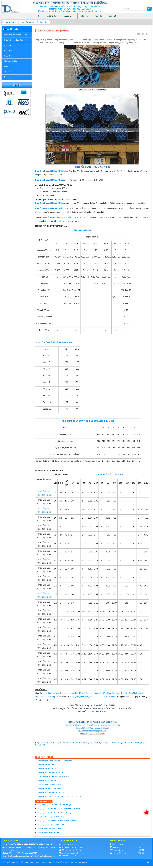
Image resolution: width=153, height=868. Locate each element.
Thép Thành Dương (51, 693)
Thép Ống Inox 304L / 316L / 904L (49, 789)
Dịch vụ (7, 72)
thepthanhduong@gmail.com (19, 856)
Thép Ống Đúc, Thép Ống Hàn (16, 35)
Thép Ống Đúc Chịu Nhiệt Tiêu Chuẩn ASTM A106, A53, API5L (59, 809)
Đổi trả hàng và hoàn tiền (70, 850)
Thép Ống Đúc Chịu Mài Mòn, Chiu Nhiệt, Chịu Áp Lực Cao (57, 813)
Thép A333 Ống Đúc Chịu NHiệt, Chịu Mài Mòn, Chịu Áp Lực (58, 805)
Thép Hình (8, 51)
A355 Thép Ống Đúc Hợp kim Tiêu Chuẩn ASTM (54, 777)
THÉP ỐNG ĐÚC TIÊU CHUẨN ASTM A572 (52, 785)
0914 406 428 (64, 9)
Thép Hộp (8, 56)
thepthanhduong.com (47, 856)
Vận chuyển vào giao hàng (71, 847)
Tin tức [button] (99, 16)
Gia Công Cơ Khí (10, 61)
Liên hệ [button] (113, 16)
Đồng (6, 66)
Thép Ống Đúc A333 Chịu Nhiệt (57, 217)
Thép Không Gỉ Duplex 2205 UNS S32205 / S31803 (55, 761)
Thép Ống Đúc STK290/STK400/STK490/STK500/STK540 (57, 821)
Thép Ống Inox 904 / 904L (46, 765)
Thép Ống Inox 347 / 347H (47, 769)
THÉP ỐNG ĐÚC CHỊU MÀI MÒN (48, 833)
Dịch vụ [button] (85, 16)
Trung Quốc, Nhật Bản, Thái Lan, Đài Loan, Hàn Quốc (92, 697)
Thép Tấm (8, 45)
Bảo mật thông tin (68, 856)
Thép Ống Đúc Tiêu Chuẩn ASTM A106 (51, 825)
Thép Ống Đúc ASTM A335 (47, 781)
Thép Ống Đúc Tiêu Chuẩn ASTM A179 (51, 793)
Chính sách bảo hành (69, 853)
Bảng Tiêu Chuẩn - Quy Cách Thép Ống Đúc (52, 817)
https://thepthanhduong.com (28, 862)
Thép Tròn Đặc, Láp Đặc (13, 40)
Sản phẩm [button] (68, 17)
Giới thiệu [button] (52, 16)
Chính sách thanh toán (69, 844)
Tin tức (7, 77)
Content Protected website (78, 862)
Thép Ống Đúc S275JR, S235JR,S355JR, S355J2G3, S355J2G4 (59, 797)
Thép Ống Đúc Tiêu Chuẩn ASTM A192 (51, 773)
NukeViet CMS (54, 862)
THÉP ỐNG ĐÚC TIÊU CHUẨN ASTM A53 (51, 829)
